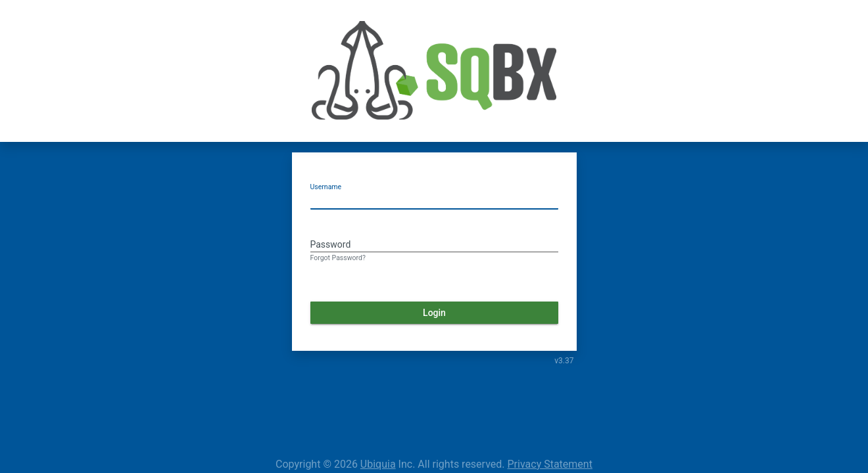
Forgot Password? (338, 258)
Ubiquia (378, 464)
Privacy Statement (550, 464)
